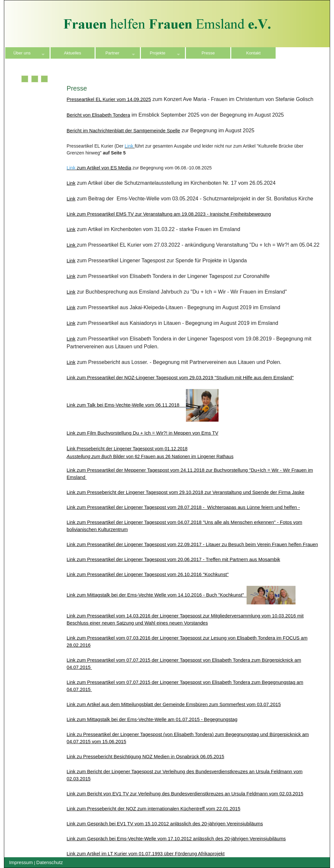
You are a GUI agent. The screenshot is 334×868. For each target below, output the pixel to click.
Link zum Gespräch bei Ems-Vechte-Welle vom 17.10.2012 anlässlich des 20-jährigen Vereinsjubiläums (176, 839)
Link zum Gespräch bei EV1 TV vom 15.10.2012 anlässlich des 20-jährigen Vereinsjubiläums (165, 824)
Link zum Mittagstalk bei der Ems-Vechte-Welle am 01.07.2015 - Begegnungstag (152, 719)
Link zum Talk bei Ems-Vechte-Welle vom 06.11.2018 (143, 405)
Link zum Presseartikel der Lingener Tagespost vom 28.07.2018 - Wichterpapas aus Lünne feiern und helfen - (183, 507)
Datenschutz (49, 862)
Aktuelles (73, 53)
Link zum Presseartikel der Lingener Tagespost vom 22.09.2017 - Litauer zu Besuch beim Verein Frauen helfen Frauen (192, 544)
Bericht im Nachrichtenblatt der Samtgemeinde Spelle (123, 131)
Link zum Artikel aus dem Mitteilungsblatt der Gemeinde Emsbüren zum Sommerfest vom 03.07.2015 (174, 704)
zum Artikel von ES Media (103, 168)
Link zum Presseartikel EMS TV (169, 214)
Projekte (158, 53)
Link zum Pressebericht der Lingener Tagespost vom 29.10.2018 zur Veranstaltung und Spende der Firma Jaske (185, 492)
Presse (208, 53)
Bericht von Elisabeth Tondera (98, 115)
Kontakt (253, 53)
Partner (112, 53)
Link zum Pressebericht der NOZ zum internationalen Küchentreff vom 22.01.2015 (153, 809)
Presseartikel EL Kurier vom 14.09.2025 (109, 99)
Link (71, 183)
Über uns (22, 53)
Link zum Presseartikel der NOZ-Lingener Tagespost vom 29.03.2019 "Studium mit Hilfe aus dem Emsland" (180, 378)
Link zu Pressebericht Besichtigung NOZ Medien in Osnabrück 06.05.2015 (145, 757)
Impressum (21, 862)
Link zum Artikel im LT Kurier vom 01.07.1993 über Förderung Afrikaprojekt (145, 854)
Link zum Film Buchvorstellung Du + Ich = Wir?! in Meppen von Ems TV (142, 433)
